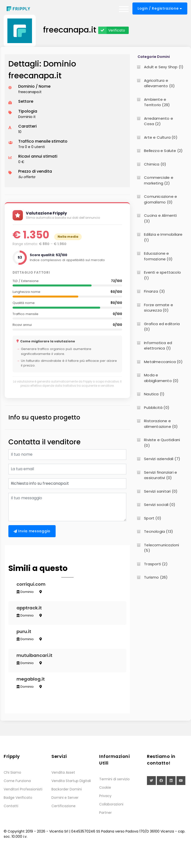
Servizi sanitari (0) (156, 491)
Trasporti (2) (151, 564)
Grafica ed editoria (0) (157, 327)
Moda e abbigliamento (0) (156, 378)
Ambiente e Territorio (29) (152, 102)
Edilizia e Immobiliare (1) (158, 237)
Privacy (105, 813)
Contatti (11, 823)
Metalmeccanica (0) (158, 362)
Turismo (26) (151, 577)
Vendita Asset (63, 790)
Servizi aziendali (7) (157, 459)
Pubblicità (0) (151, 408)
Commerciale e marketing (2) (153, 180)
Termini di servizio (114, 797)
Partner (105, 830)
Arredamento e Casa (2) (153, 121)
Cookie (105, 805)
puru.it (26, 640)
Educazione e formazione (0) (153, 256)
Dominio (27, 593)
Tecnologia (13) (153, 531)
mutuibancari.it (36, 667)
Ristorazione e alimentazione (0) (156, 424)
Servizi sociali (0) (154, 505)
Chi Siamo (12, 790)
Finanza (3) (149, 291)
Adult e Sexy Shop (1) (159, 67)
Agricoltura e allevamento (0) (154, 83)
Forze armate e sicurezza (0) (153, 308)
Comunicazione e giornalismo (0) (155, 199)
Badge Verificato (18, 815)
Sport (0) (147, 518)
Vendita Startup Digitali (71, 798)
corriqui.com (33, 586)
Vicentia (56, 849)
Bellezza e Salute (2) (158, 151)
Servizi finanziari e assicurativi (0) (155, 475)
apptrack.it (31, 613)
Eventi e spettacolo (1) (157, 275)
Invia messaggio (32, 531)
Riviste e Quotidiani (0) (157, 443)
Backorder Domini (67, 807)
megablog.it (32, 695)
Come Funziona (17, 798)
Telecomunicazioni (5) (156, 548)
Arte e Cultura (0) (156, 137)
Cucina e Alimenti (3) (155, 218)
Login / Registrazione (160, 8)
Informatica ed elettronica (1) (153, 346)
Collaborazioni (111, 822)
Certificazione (64, 823)
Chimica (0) (150, 164)
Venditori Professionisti (23, 807)
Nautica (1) (149, 394)
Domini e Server (65, 815)
